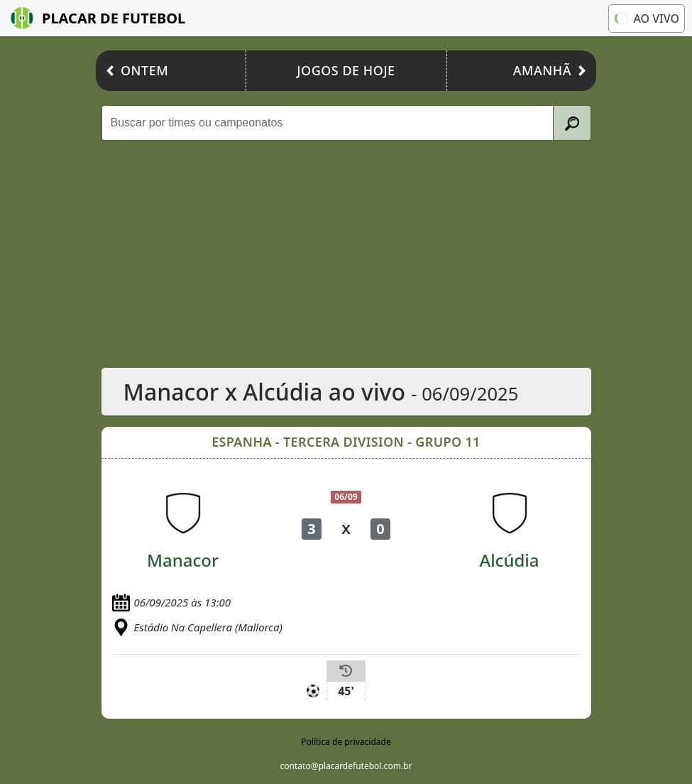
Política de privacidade (346, 742)
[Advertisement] (346, 254)
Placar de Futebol (98, 18)
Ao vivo (646, 18)
